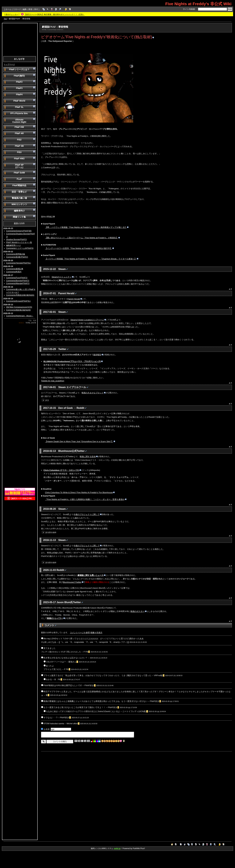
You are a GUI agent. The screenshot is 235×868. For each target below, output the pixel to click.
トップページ (9, 64)
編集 (25, 9)
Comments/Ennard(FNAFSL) (18, 301)
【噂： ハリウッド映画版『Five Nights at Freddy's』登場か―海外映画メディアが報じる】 (87, 227)
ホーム (8, 9)
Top (5, 19)
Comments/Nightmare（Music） (20, 316)
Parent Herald (75, 299)
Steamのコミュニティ (63, 277)
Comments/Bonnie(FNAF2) (18, 281)
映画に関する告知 (89, 457)
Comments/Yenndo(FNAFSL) (19, 263)
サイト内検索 (189, 9)
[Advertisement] (20, 39)
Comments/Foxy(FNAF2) (17, 278)
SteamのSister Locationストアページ (88, 320)
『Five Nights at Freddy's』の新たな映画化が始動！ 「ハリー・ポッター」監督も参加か (86, 499)
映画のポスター (138, 611)
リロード (17, 9)
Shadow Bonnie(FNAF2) (17, 240)
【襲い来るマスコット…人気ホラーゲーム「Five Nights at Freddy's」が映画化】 (82, 238)
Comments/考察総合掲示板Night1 (20, 295)
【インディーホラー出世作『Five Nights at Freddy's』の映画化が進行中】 (79, 248)
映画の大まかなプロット (93, 393)
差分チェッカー (12, 14)
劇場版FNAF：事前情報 (55, 27)
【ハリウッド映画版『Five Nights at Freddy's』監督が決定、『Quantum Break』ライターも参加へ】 (92, 259)
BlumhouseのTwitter (73, 582)
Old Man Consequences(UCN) (19, 307)
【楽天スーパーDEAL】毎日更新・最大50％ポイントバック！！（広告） (54, 14)
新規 (30, 9)
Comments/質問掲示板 (16, 254)
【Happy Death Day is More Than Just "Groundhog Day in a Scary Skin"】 (80, 441)
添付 (36, 9)
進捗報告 (98, 355)
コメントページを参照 (80, 633)
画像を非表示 (96, 633)
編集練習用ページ (14, 245)
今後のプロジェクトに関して (87, 514)
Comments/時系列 (14, 272)
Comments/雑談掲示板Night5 (18, 310)
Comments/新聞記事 (15, 269)
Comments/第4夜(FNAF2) (17, 257)
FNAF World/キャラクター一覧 (19, 242)
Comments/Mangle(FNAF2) (18, 283)
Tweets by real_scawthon (53, 381)
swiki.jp (117, 848)
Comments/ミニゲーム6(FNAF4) (20, 248)
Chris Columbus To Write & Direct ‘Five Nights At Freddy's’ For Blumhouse (80, 492)
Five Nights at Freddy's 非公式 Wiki (198, 4)
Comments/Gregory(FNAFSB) (19, 231)
